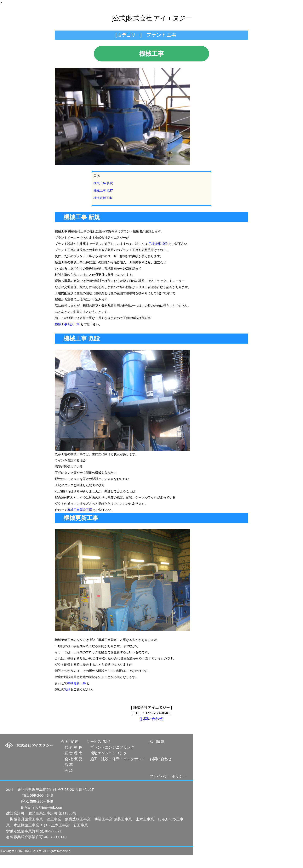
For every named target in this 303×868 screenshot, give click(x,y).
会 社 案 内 (70, 754)
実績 (67, 702)
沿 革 (67, 777)
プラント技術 (123, 37)
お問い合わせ (228, 37)
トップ (70, 37)
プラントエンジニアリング (110, 760)
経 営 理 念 (72, 766)
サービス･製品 (99, 754)
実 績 (67, 783)
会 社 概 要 (72, 772)
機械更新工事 (103, 211)
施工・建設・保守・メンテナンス (116, 772)
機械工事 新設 (103, 196)
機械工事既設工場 (80, 523)
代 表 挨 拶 (72, 760)
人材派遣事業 (154, 37)
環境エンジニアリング (107, 766)
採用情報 (157, 754)
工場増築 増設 (158, 257)
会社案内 (180, 37)
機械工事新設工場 (67, 337)
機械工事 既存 (103, 203)
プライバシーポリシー (168, 789)
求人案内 (202, 37)
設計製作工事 (94, 37)
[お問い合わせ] (152, 731)
